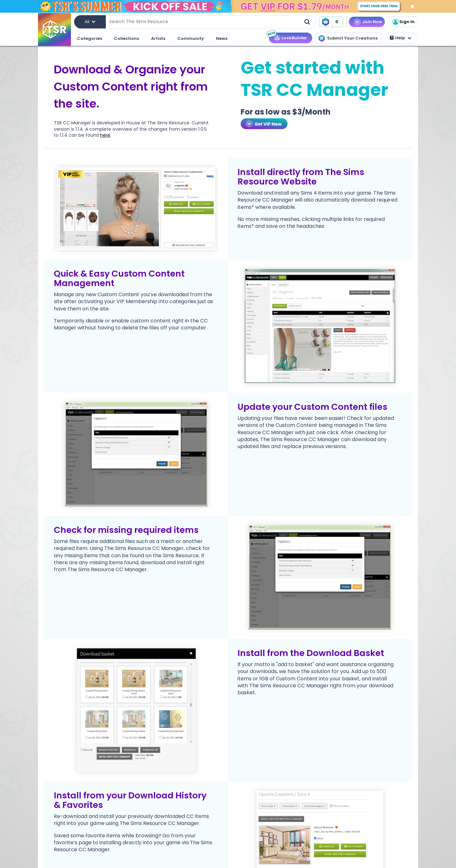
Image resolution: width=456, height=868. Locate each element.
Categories (89, 38)
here (105, 135)
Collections (127, 38)
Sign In (403, 22)
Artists (158, 38)
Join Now (372, 22)
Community (191, 38)
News (222, 38)
